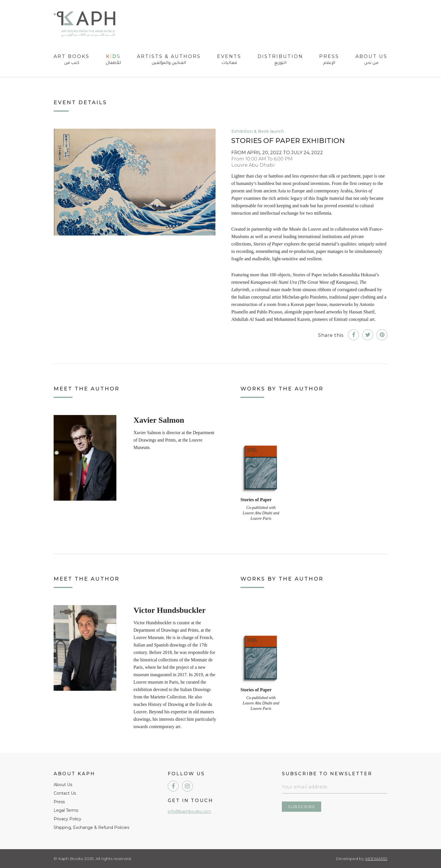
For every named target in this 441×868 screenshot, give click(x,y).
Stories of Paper (256, 500)
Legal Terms (66, 810)
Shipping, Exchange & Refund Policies (91, 827)
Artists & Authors (169, 60)
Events (229, 60)
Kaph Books (84, 24)
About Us (371, 60)
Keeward (376, 859)
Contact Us (65, 793)
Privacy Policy (67, 819)
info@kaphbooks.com (189, 811)
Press (329, 60)
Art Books (72, 60)
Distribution (280, 60)
